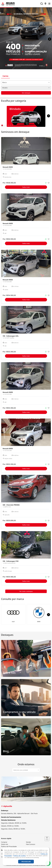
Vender (28, 842)
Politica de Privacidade (9, 846)
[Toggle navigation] (49, 4)
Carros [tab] (5, 76)
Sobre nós (5, 844)
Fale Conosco (31, 844)
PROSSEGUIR (26, 862)
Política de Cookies (20, 856)
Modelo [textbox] (5, 88)
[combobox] (26, 82)
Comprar (4, 842)
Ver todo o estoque (26, 591)
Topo (47, 839)
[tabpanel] (26, 803)
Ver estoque (26, 93)
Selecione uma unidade (21, 770)
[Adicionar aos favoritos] (49, 183)
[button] (50, 39)
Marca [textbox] (4, 82)
